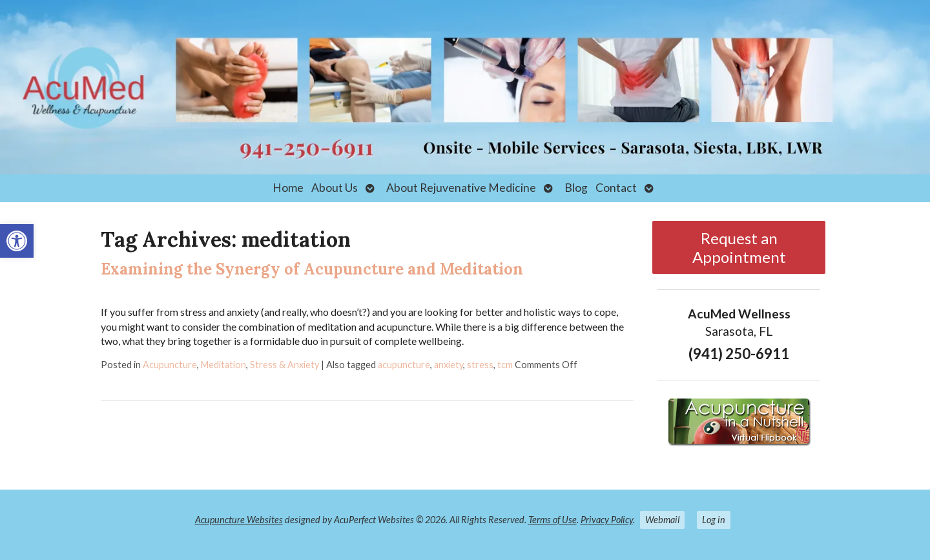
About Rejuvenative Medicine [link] (461, 188)
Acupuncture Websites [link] (239, 520)
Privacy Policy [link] (607, 520)
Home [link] (288, 188)
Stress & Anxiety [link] (284, 365)
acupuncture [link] (404, 365)
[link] (17, 241)
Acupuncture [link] (170, 365)
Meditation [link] (223, 365)
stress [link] (480, 365)
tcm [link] (505, 365)
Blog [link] (576, 188)
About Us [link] (335, 188)
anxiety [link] (449, 365)
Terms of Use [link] (553, 520)
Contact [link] (616, 188)
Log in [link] (714, 520)
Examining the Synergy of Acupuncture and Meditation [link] (312, 269)
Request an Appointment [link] (739, 247)
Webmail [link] (662, 520)
